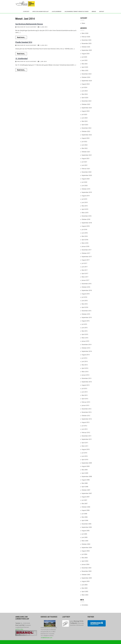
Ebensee (94, 11)
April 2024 (85, 98)
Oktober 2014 (86, 348)
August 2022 (86, 138)
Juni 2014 (85, 361)
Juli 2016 (84, 297)
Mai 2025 (85, 64)
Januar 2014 (85, 375)
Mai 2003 (85, 588)
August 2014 (86, 355)
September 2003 (87, 578)
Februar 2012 (86, 432)
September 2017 (87, 257)
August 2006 (86, 510)
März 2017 (85, 277)
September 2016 (87, 290)
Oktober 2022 (86, 131)
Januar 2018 (85, 246)
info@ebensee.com (46, 638)
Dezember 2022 (87, 128)
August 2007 (86, 497)
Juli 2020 (84, 182)
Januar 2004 (85, 564)
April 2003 (85, 591)
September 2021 (87, 155)
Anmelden (85, 605)
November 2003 (87, 571)
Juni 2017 (85, 267)
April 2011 (85, 443)
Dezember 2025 (87, 40)
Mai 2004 (85, 558)
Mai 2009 (85, 470)
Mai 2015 (85, 331)
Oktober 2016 (86, 287)
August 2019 (86, 196)
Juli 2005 (84, 534)
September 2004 (87, 547)
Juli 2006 (84, 514)
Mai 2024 (85, 94)
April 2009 (85, 473)
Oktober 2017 (86, 253)
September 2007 (87, 493)
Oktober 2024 (86, 77)
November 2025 (87, 43)
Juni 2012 (85, 429)
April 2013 (85, 399)
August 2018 (86, 226)
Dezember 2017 (87, 250)
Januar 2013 (85, 405)
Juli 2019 (84, 199)
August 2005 (86, 531)
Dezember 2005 (87, 524)
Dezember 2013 (87, 378)
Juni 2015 (85, 328)
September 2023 (87, 108)
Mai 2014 (85, 365)
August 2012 (86, 422)
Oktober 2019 (86, 189)
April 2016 (85, 307)
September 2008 (87, 476)
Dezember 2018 (87, 216)
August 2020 (86, 179)
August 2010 (86, 449)
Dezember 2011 (87, 436)
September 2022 (87, 135)
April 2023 (85, 125)
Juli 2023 (84, 114)
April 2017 (85, 273)
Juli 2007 (84, 500)
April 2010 (85, 460)
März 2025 (85, 70)
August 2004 (86, 551)
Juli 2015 (84, 324)
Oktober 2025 (86, 47)
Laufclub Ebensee (57, 11)
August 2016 (86, 294)
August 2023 (86, 111)
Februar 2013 (86, 402)
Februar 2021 (86, 169)
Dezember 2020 (87, 172)
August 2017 (86, 260)
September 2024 (87, 81)
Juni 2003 (85, 585)
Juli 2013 (84, 388)
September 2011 (87, 439)
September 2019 (87, 192)
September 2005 (87, 527)
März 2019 (85, 213)
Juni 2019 (85, 202)
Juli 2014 (84, 358)
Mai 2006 (85, 517)
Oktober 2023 (86, 104)
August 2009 (86, 466)
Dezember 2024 (87, 74)
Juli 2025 (84, 57)
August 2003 (86, 581)
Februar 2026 (86, 37)
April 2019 (85, 209)
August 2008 (86, 480)
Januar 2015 (85, 341)
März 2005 (85, 541)
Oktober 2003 (86, 575)
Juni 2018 (85, 233)
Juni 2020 (85, 185)
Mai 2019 (85, 206)
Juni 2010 (85, 456)
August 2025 (86, 54)
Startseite (26, 11)
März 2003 (85, 595)
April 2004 (85, 561)
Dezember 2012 (87, 409)
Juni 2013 (85, 392)
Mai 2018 (85, 236)
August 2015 (86, 321)
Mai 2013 (85, 395)
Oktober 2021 (86, 152)
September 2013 (87, 382)
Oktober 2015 (86, 314)
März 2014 (85, 372)
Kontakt (102, 11)
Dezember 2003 (87, 568)
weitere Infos (19, 629)
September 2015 (87, 317)
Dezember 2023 (87, 101)
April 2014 (85, 368)
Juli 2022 (84, 142)
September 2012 (87, 419)
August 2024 (86, 84)
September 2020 (87, 175)
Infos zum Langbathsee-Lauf (41, 11)
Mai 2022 (85, 148)
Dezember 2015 (87, 311)
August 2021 (86, 158)
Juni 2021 (85, 165)
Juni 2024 (85, 91)
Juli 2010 (84, 453)
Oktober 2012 (86, 416)
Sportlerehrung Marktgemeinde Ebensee (29, 24)
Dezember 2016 (87, 284)
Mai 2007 (85, 503)
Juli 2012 (84, 426)
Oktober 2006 (86, 507)
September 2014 (87, 351)
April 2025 (85, 67)
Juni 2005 (85, 537)
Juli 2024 (84, 87)
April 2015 (85, 334)
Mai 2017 (85, 270)
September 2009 (87, 463)
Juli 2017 (84, 263)
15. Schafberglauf (21, 59)
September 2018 (87, 223)
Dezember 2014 (87, 344)
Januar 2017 (85, 280)
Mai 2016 (85, 304)
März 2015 (85, 338)
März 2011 (85, 446)
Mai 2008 (85, 483)
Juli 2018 (84, 229)
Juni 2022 (85, 145)
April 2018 (85, 240)
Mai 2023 (85, 121)
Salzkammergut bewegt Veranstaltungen (77, 11)
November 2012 (87, 412)
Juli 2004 (84, 554)
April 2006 (85, 520)
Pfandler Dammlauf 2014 (24, 42)
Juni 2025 (85, 60)
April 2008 (85, 487)
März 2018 (85, 243)
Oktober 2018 (86, 219)
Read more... (21, 37)
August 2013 (86, 385)
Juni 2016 (85, 301)
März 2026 (85, 33)
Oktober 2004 (86, 544)
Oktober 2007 (86, 490)
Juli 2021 (84, 162)
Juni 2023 (85, 118)
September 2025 (87, 50)
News (83, 23)
